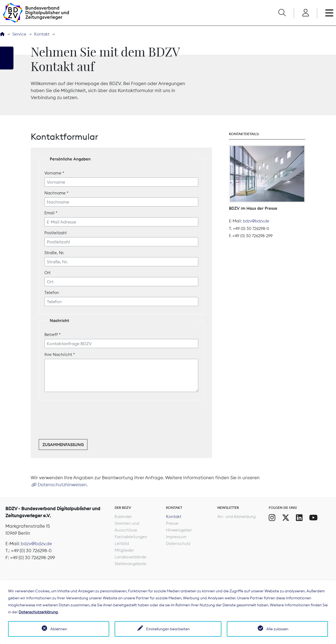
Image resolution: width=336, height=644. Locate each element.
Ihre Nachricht (60, 354)
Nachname (56, 193)
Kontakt (42, 34)
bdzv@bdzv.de (256, 221)
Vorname (54, 173)
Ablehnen (59, 629)
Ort (47, 273)
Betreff (52, 335)
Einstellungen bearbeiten (168, 629)
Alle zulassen (277, 629)
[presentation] (80, 421)
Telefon (52, 293)
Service (19, 34)
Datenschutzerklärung (38, 612)
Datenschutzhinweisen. (63, 485)
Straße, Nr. (54, 253)
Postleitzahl (56, 233)
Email (51, 213)
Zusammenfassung (63, 445)
